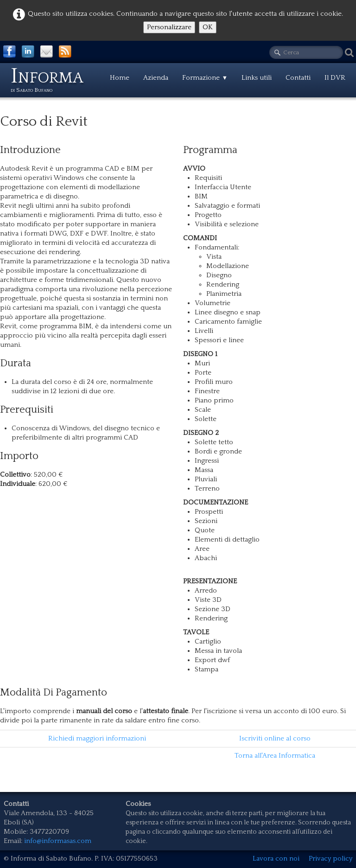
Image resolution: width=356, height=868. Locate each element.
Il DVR (335, 78)
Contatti (298, 78)
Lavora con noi (276, 858)
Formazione (205, 78)
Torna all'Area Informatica (275, 756)
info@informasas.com (58, 841)
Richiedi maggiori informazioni (97, 738)
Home (120, 78)
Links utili (257, 78)
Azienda (156, 78)
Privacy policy (331, 858)
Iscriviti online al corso (275, 738)
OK (208, 27)
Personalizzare (169, 27)
